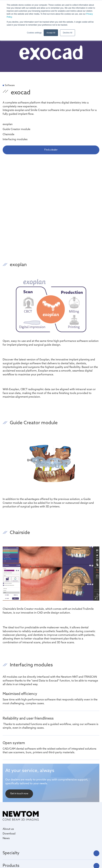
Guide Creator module (16, 129)
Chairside (8, 135)
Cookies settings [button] (34, 33)
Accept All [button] (51, 33)
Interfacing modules (15, 140)
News (6, 838)
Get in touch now (19, 794)
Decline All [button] (67, 33)
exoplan (8, 124)
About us (8, 829)
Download (9, 834)
